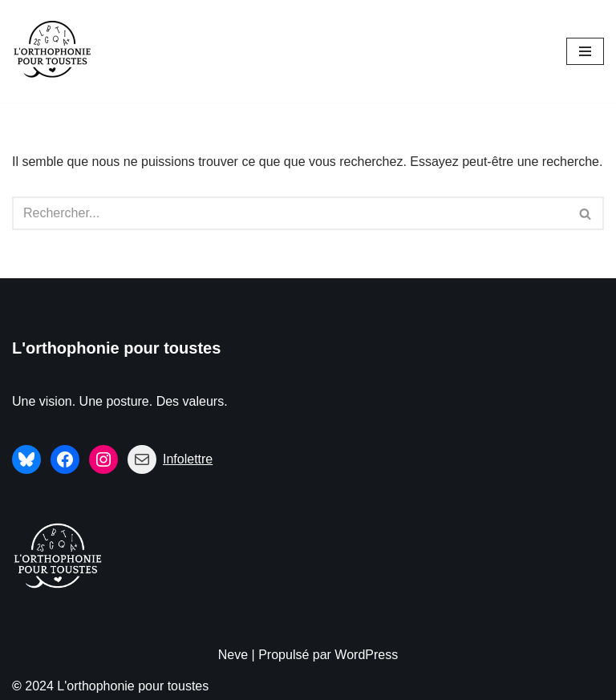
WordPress (366, 655)
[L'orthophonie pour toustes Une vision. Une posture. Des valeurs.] (52, 51)
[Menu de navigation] (585, 51)
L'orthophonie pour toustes (116, 348)
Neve (233, 655)
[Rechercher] (290, 213)
